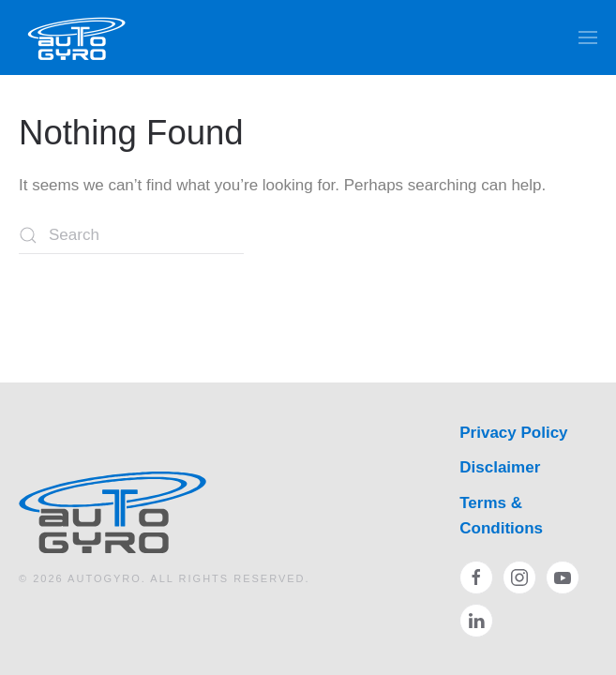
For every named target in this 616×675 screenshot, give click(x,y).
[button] (588, 37)
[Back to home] (77, 37)
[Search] (131, 235)
